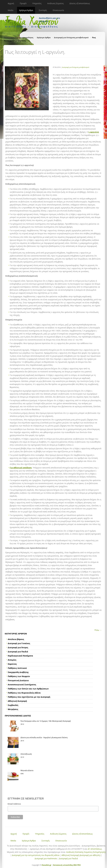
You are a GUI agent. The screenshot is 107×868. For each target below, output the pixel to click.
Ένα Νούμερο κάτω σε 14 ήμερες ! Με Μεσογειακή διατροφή (46, 721)
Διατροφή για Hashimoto (46, 858)
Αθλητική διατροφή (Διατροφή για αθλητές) (81, 855)
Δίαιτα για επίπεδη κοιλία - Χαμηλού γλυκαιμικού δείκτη (44, 737)
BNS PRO (77, 865)
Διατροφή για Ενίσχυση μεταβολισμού (71, 37)
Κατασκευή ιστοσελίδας (63, 865)
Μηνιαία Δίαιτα (27, 770)
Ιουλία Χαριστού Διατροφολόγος (19, 37)
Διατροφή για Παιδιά (68, 858)
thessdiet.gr (46, 865)
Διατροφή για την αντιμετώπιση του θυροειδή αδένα (36, 855)
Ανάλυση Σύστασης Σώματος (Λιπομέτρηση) (86, 852)
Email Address (14, 804)
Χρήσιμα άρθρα (44, 37)
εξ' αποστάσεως (95, 849)
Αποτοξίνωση (26, 754)
